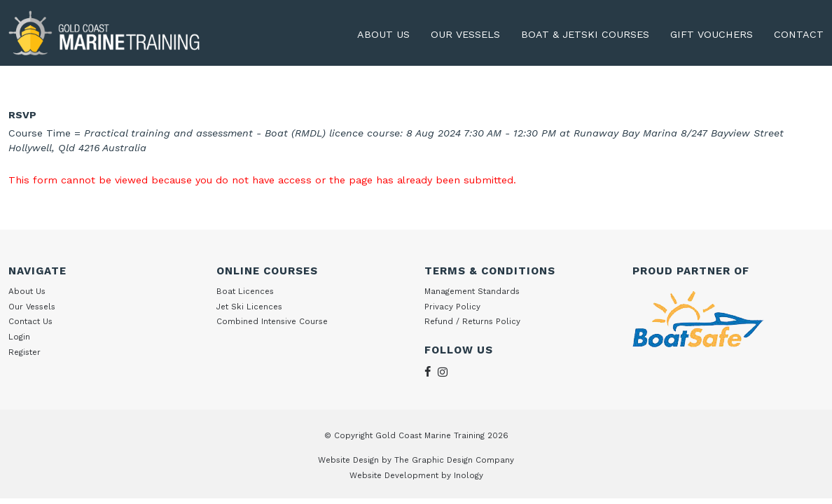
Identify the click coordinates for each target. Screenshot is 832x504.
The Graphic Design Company (454, 460)
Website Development (394, 475)
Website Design (348, 460)
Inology (469, 475)
